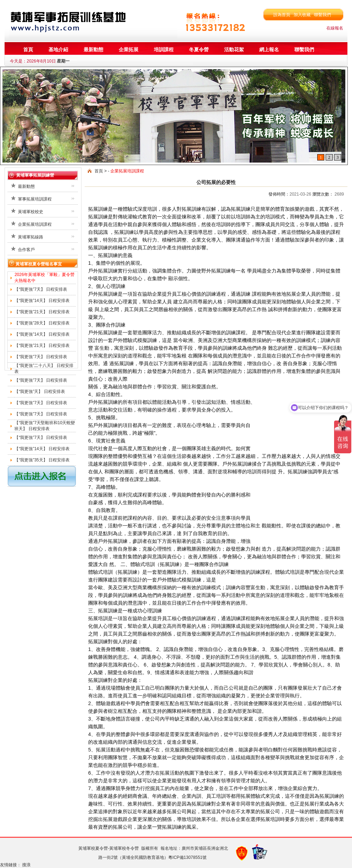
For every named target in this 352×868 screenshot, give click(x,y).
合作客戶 (26, 250)
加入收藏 (302, 15)
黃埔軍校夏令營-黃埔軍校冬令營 (109, 848)
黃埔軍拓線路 (31, 237)
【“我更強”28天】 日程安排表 (42, 323)
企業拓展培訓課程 (35, 224)
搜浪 (27, 865)
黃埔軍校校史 (31, 212)
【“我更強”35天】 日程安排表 (42, 460)
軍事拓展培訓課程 (35, 199)
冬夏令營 (199, 50)
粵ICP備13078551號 (187, 857)
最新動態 (93, 50)
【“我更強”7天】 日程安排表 (41, 289)
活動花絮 (234, 50)
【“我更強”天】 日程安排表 (40, 392)
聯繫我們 (322, 15)
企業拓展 (129, 50)
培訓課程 (164, 50)
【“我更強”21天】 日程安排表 (42, 312)
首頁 (28, 50)
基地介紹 (58, 50)
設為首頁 (282, 15)
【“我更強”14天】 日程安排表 (42, 301)
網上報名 (269, 50)
